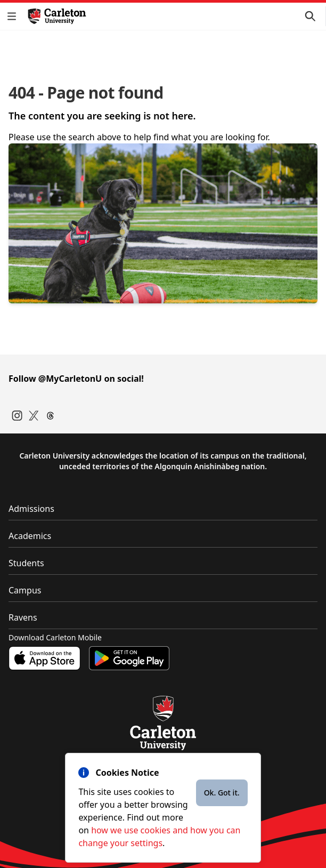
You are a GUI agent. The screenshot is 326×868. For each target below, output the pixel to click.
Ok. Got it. (222, 793)
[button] (14, 16)
